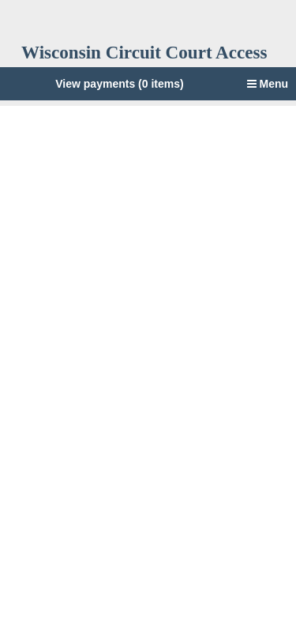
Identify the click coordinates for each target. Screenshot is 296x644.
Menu (268, 84)
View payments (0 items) (119, 84)
